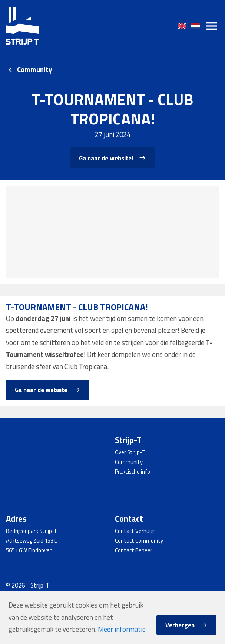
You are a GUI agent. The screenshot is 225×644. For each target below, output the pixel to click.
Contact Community (139, 541)
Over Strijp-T (130, 452)
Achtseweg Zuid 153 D (32, 541)
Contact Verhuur (135, 531)
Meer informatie (122, 629)
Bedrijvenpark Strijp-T (32, 531)
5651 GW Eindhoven (29, 550)
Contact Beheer (134, 550)
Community (34, 70)
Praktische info (133, 471)
